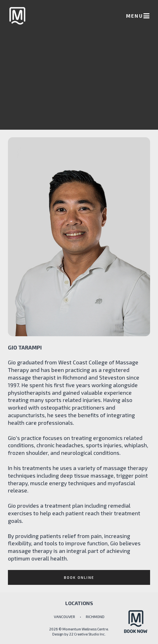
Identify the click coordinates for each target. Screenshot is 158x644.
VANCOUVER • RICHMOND (79, 616)
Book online (79, 577)
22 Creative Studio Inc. (87, 634)
